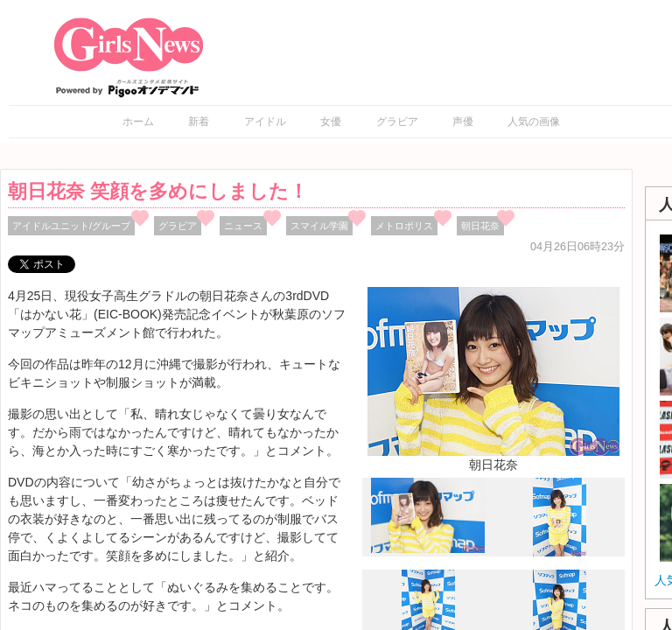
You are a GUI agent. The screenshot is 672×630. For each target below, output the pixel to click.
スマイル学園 (319, 226)
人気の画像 (534, 122)
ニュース (243, 226)
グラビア (397, 122)
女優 (331, 122)
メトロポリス (404, 226)
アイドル (265, 122)
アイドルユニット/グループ (71, 226)
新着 (199, 122)
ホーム (138, 122)
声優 (463, 122)
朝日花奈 (480, 226)
